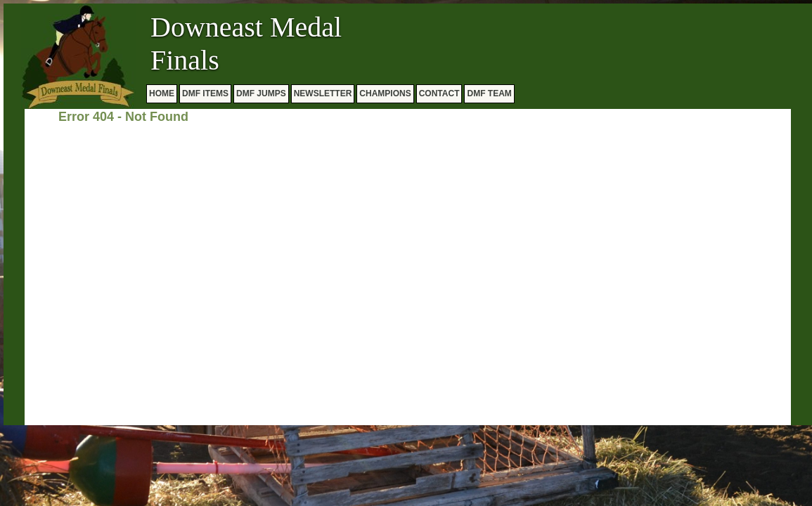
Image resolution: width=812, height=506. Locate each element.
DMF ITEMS (205, 93)
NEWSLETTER (323, 93)
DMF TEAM (489, 93)
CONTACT (439, 93)
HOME (162, 93)
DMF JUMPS (261, 93)
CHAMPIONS (385, 93)
